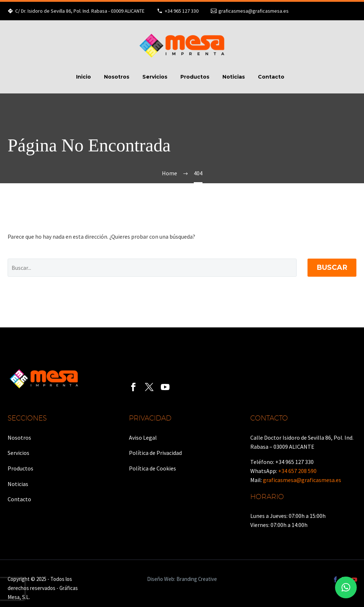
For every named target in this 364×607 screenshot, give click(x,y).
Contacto (271, 77)
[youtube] (165, 387)
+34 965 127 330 (182, 11)
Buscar (332, 267)
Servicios (155, 77)
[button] (346, 587)
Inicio (83, 77)
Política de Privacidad (155, 453)
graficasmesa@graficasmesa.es (254, 11)
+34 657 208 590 (297, 471)
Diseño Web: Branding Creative (182, 579)
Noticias (234, 77)
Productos (195, 77)
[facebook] (133, 387)
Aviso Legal (143, 438)
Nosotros (117, 77)
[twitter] (149, 387)
